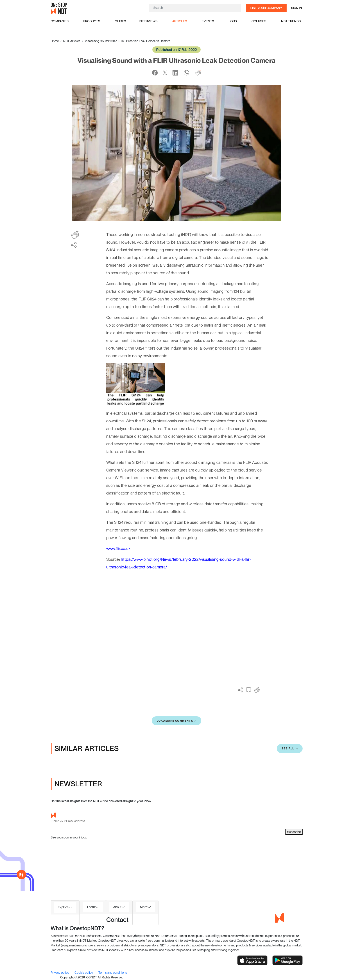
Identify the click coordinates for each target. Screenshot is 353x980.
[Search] (195, 8)
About (117, 907)
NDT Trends (291, 21)
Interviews (148, 21)
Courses (259, 21)
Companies (60, 21)
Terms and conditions (113, 972)
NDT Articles (72, 41)
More (144, 907)
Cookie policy (84, 972)
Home (55, 41)
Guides (120, 21)
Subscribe (294, 832)
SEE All (290, 748)
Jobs (233, 21)
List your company (266, 8)
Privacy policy (60, 972)
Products (92, 21)
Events (208, 21)
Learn (91, 907)
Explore (63, 907)
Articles (180, 21)
